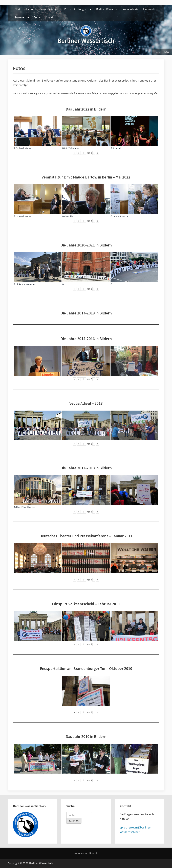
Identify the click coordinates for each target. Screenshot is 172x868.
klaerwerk (149, 9)
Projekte (19, 17)
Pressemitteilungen (75, 9)
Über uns (30, 9)
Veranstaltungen (50, 9)
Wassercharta (131, 9)
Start (17, 9)
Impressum (80, 853)
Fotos (37, 17)
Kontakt (50, 17)
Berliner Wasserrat (107, 9)
